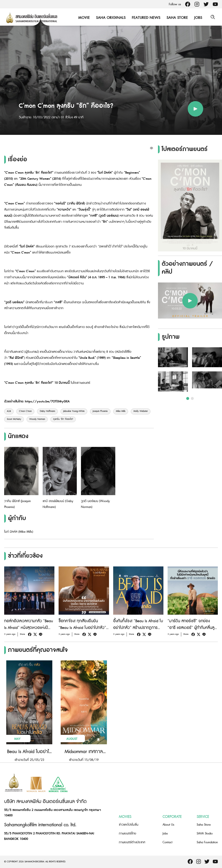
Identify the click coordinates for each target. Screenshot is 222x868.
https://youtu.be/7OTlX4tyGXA (47, 401)
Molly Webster (141, 411)
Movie (83, 18)
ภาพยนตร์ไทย (128, 834)
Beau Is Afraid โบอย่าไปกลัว (29, 752)
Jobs (197, 18)
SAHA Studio (205, 834)
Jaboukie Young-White (74, 411)
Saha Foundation (207, 842)
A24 (9, 411)
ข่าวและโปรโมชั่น (129, 825)
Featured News (145, 18)
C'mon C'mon (25, 411)
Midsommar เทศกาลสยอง (84, 752)
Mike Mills (121, 411)
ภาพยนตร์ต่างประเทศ (132, 842)
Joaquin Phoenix (100, 411)
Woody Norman (37, 419)
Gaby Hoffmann (47, 411)
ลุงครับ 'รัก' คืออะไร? (63, 419)
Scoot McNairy (14, 419)
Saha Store (176, 18)
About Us (168, 825)
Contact (167, 842)
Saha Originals (110, 18)
